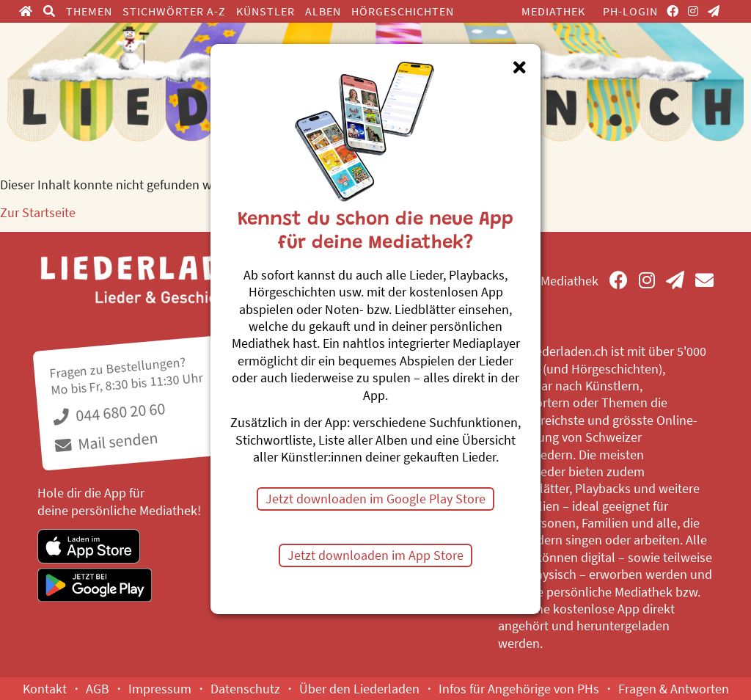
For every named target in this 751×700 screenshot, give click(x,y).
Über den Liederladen (359, 689)
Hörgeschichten (403, 11)
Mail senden (107, 441)
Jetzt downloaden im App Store (375, 555)
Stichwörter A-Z (174, 11)
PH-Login (630, 11)
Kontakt (45, 689)
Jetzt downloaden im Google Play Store (375, 499)
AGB (98, 689)
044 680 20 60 (110, 412)
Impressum (160, 689)
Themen (89, 11)
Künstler (265, 11)
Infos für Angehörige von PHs (519, 689)
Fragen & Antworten (674, 689)
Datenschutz (245, 689)
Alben (323, 11)
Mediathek (553, 11)
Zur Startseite (38, 212)
